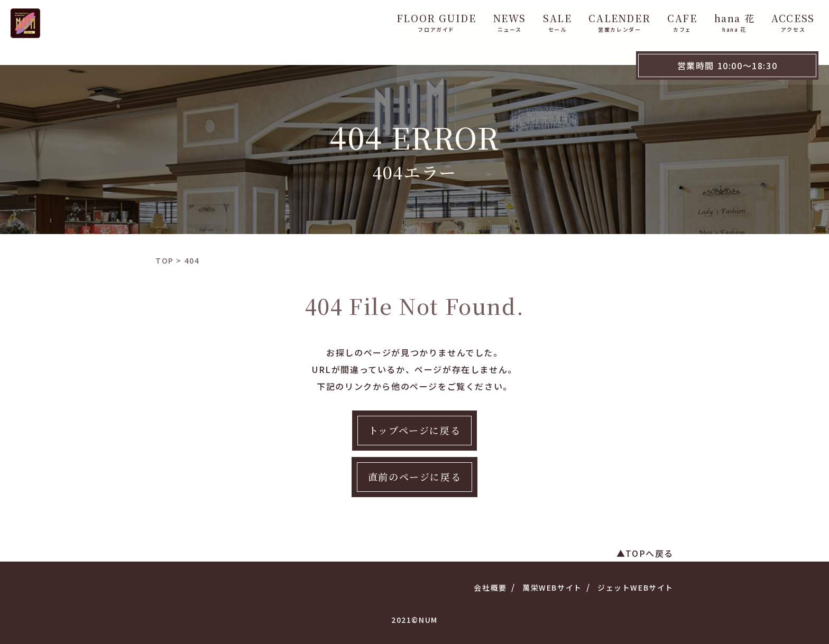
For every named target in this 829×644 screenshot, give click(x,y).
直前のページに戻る (414, 477)
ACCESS (729, 20)
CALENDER (555, 20)
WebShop (793, 20)
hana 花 (670, 20)
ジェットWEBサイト (635, 587)
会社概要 (490, 587)
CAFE (618, 20)
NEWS (445, 20)
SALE (493, 20)
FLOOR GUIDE (372, 20)
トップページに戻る (414, 430)
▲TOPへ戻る (645, 553)
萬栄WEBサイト (552, 587)
